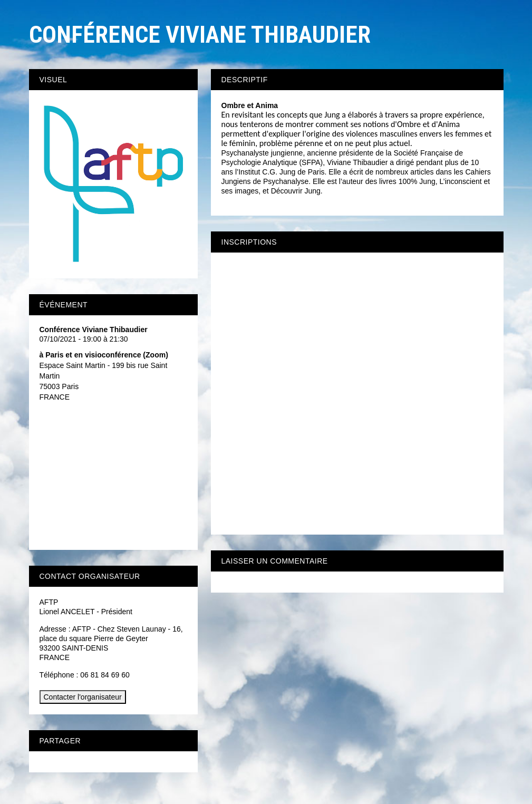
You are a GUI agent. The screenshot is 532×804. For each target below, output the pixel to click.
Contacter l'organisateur (83, 697)
